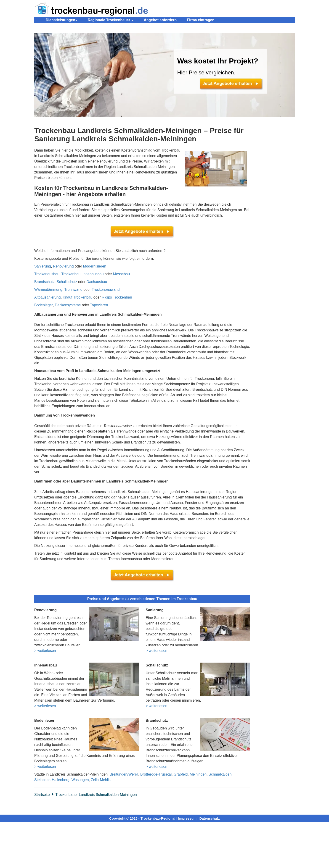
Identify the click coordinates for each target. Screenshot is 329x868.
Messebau (122, 274)
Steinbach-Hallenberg (52, 780)
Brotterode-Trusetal (156, 774)
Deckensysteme (68, 305)
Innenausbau (93, 274)
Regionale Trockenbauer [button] (111, 20)
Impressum (187, 818)
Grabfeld (181, 774)
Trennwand (73, 290)
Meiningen (198, 774)
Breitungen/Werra (124, 774)
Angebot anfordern (160, 20)
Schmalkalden (220, 774)
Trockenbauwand (106, 290)
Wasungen (80, 780)
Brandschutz (44, 282)
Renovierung (63, 266)
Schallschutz (67, 282)
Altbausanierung (48, 297)
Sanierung (43, 266)
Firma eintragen (201, 20)
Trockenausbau (47, 274)
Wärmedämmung (48, 290)
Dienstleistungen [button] (62, 20)
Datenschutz (210, 818)
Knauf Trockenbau (78, 297)
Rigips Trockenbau (117, 297)
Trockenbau (71, 274)
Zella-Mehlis (101, 780)
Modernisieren (95, 266)
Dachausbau (97, 282)
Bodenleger (44, 305)
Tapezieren (99, 305)
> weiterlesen (45, 651)
